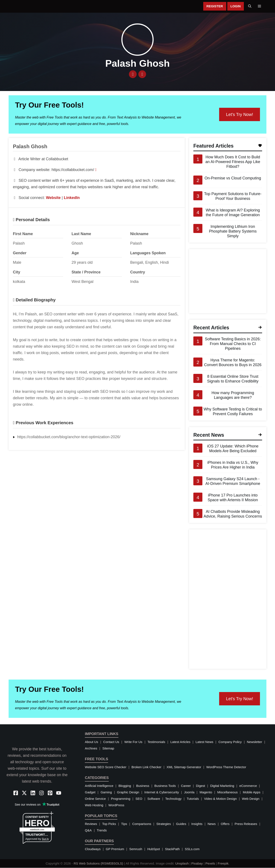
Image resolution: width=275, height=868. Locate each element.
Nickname (139, 234)
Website (53, 198)
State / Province (86, 272)
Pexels (210, 864)
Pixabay (197, 864)
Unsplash (182, 864)
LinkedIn (72, 198)
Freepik (223, 864)
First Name (23, 234)
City (17, 272)
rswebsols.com (37, 830)
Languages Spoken (148, 253)
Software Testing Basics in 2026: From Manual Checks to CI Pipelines (233, 344)
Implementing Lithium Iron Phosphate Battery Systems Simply (233, 232)
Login (236, 6)
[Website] (133, 74)
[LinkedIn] (142, 74)
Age (75, 253)
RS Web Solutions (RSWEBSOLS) (99, 864)
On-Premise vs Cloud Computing (233, 179)
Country (138, 272)
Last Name (81, 234)
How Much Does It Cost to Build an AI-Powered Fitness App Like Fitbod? (233, 162)
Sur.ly (45, 839)
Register (215, 6)
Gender (20, 253)
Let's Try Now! (240, 115)
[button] (250, 6)
